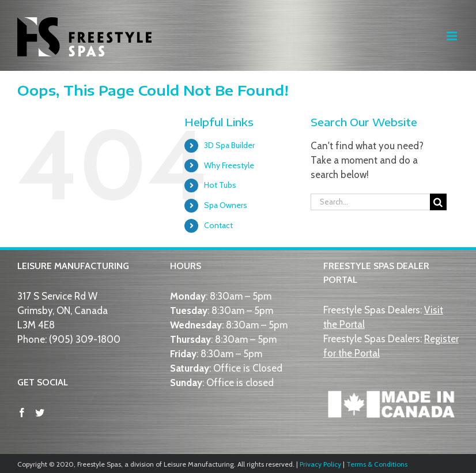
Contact (218, 225)
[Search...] (370, 202)
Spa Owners (226, 205)
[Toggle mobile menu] (453, 36)
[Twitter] (40, 413)
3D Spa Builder (229, 145)
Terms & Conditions (377, 464)
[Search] (438, 202)
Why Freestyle (229, 165)
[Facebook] (22, 413)
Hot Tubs (220, 185)
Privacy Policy (320, 464)
